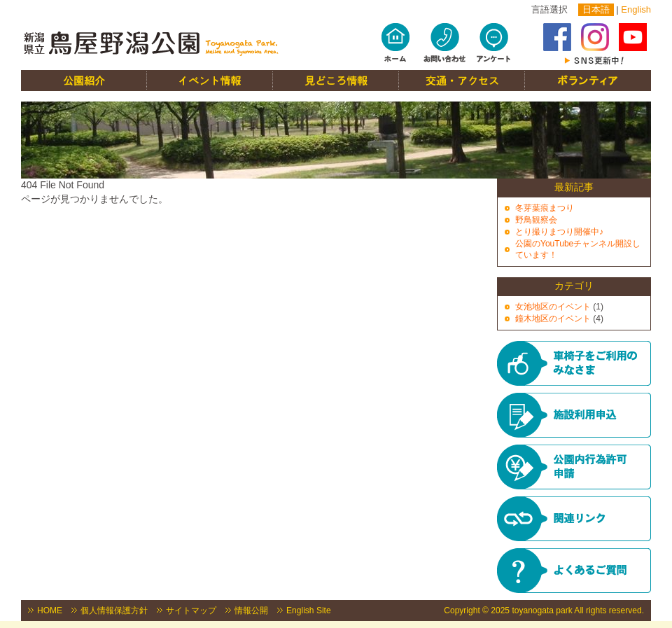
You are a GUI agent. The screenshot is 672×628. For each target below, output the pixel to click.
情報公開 (251, 610)
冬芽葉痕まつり (545, 208)
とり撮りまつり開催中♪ (559, 232)
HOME (50, 610)
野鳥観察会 (536, 220)
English (636, 9)
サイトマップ (191, 610)
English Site (309, 610)
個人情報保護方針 (114, 610)
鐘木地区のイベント (553, 319)
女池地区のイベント (553, 307)
